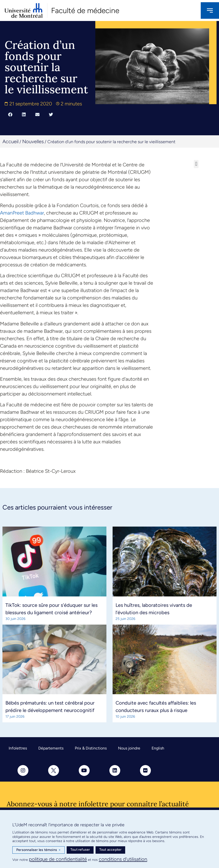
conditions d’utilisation (123, 859)
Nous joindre (129, 748)
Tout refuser (80, 850)
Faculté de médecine (85, 10)
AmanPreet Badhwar (22, 213)
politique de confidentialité (58, 859)
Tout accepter (110, 850)
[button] (10, 115)
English (158, 748)
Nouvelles (33, 141)
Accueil (10, 141)
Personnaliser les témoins (39, 850)
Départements (51, 748)
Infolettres (18, 748)
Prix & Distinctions (91, 748)
